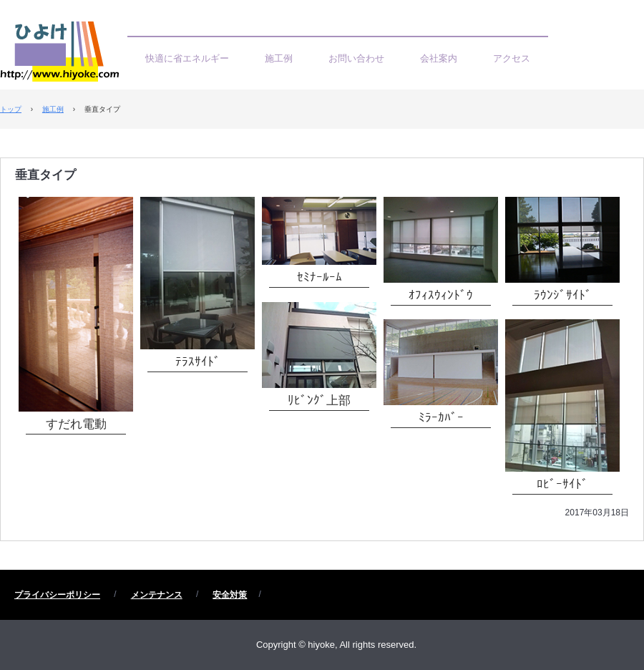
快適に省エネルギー (187, 58)
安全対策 (230, 595)
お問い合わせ (356, 58)
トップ (11, 109)
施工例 (279, 58)
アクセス (512, 58)
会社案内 (439, 58)
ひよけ (64, 55)
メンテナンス (157, 595)
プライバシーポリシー (57, 595)
